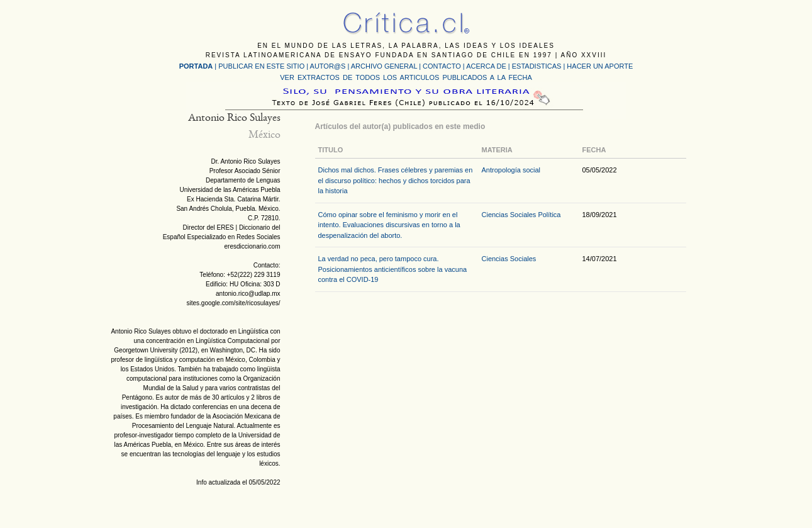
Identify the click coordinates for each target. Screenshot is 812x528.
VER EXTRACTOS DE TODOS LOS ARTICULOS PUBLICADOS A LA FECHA (406, 77)
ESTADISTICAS (537, 66)
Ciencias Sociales (509, 215)
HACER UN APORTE (600, 66)
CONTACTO (442, 66)
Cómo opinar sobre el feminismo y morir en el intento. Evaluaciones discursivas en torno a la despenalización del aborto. (389, 225)
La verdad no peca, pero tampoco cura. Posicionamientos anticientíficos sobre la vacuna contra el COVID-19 (393, 269)
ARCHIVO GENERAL (384, 66)
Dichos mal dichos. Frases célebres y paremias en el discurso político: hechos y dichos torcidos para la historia (396, 180)
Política (549, 215)
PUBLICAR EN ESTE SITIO (261, 66)
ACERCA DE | (489, 66)
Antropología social (511, 170)
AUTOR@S (329, 66)
